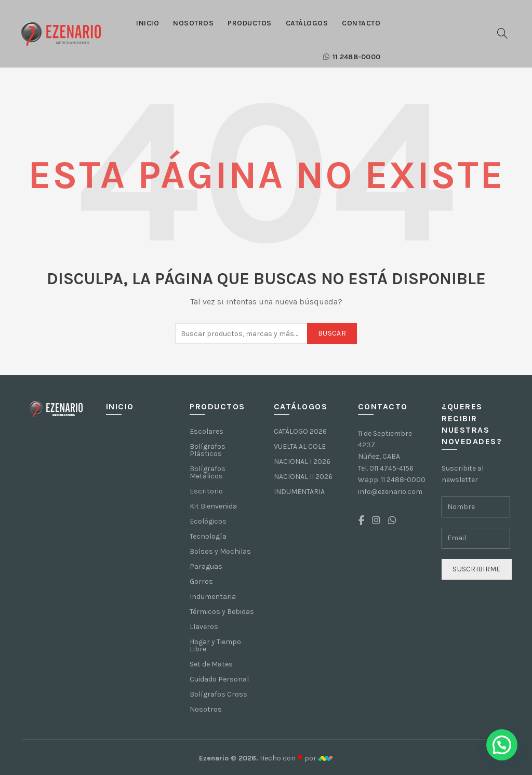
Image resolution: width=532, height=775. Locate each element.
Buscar (332, 333)
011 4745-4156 (391, 468)
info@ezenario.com (390, 492)
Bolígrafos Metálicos (208, 472)
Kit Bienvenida (213, 506)
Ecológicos (208, 521)
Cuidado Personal (219, 679)
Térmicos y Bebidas (222, 612)
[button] (502, 745)
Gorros (201, 582)
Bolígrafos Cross (218, 694)
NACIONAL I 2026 (302, 462)
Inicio (148, 23)
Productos (250, 23)
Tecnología (208, 536)
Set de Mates (211, 664)
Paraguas (206, 566)
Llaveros (204, 627)
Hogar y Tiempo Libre (215, 645)
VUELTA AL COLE (300, 446)
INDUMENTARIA (299, 492)
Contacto (361, 23)
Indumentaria (213, 597)
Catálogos (307, 23)
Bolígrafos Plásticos (208, 450)
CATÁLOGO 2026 (300, 431)
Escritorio (206, 491)
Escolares (207, 431)
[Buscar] (502, 33)
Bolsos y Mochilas (220, 551)
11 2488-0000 (351, 57)
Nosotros (193, 23)
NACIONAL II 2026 (303, 477)
